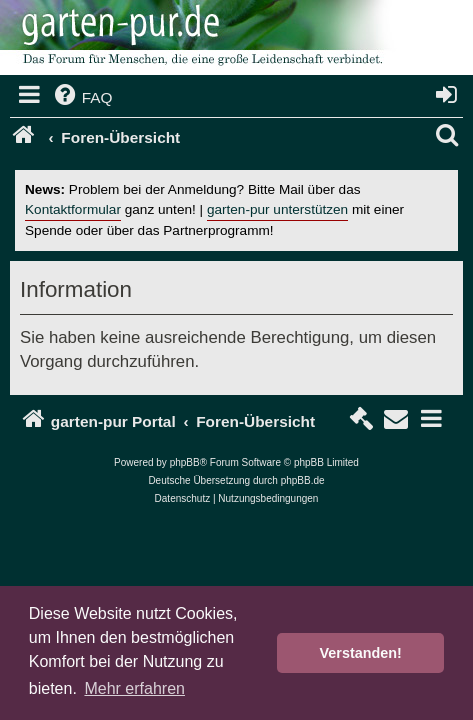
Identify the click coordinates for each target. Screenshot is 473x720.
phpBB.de (303, 480)
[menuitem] (82, 98)
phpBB (185, 462)
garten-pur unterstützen (277, 209)
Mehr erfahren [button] (134, 688)
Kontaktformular (73, 209)
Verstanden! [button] (361, 653)
